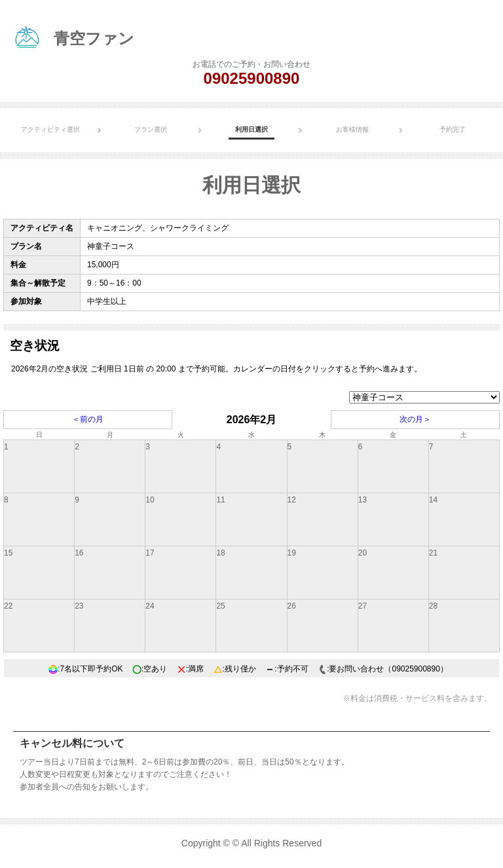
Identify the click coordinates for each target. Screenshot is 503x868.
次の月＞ (415, 419)
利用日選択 (251, 129)
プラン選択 (151, 129)
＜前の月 (88, 419)
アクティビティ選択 (50, 129)
